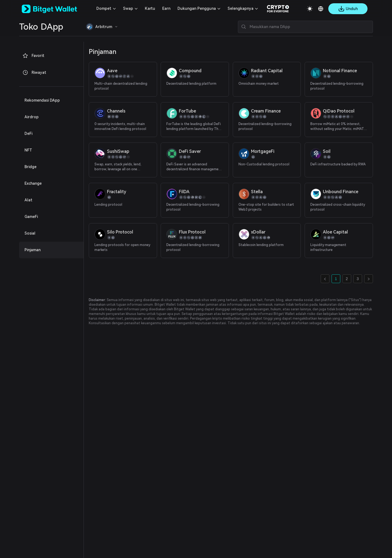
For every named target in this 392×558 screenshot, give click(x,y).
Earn (166, 8)
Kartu (150, 8)
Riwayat (34, 72)
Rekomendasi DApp (42, 100)
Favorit (33, 56)
